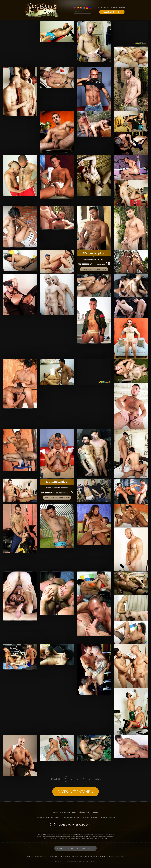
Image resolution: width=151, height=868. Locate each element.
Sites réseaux (104, 8)
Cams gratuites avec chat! (76, 825)
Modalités (30, 856)
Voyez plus (94, 812)
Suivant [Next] (99, 779)
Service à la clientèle (41, 856)
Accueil (56, 812)
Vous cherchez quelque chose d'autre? (76, 848)
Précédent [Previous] (54, 779)
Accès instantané (111, 12)
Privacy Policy (120, 856)
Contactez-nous (65, 856)
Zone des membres (119, 8)
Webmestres (54, 856)
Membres (63, 812)
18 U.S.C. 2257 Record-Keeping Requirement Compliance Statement (93, 856)
